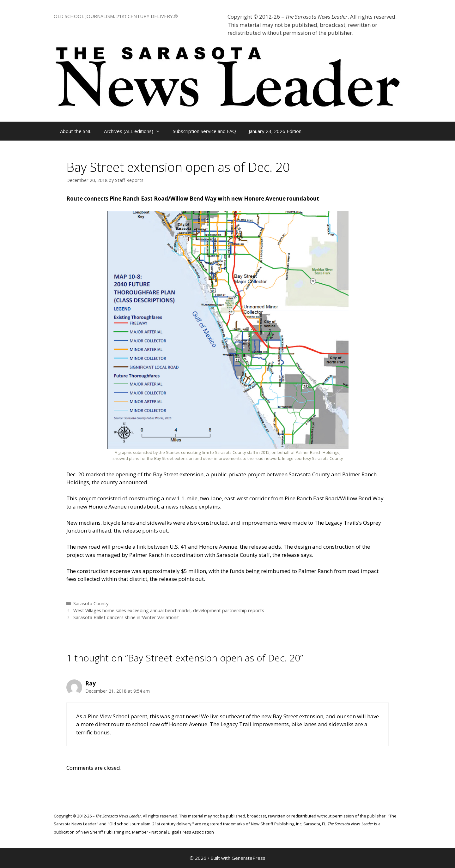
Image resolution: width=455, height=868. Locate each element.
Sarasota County (91, 603)
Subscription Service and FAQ (204, 131)
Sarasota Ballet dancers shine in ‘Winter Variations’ (126, 617)
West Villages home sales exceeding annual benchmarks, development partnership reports (169, 610)
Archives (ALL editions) (135, 131)
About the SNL (76, 131)
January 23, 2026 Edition (275, 131)
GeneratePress (249, 858)
